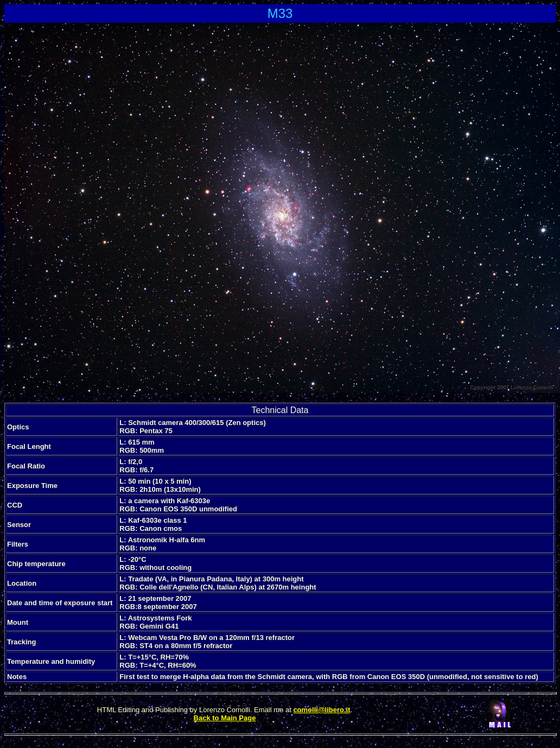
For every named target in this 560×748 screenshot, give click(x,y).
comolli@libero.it (322, 710)
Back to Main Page (225, 718)
